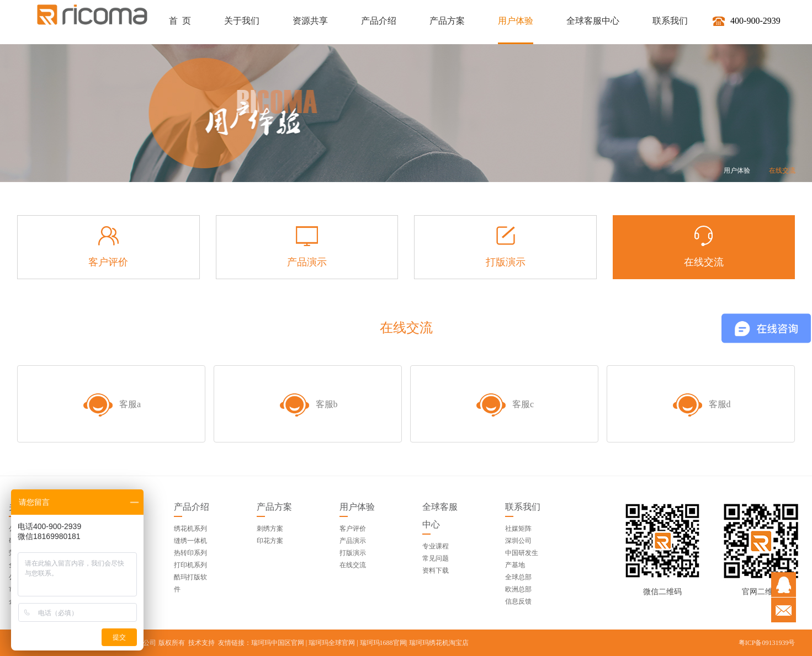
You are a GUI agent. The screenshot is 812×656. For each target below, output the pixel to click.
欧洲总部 (518, 589)
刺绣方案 (270, 529)
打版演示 (353, 553)
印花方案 (270, 541)
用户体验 (737, 170)
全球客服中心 (440, 516)
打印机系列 (190, 565)
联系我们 (523, 507)
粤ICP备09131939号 (767, 643)
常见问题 (436, 558)
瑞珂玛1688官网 (383, 643)
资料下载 (436, 570)
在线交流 (782, 170)
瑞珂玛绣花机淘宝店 (439, 643)
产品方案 (274, 507)
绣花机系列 (190, 529)
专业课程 (436, 546)
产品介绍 (192, 507)
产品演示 (353, 541)
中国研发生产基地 (522, 559)
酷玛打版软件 (190, 583)
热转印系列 (190, 553)
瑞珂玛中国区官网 (278, 643)
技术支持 (201, 643)
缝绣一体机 (190, 541)
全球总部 (518, 577)
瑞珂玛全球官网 (332, 643)
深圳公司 (518, 541)
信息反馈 (518, 601)
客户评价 (353, 529)
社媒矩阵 (518, 529)
